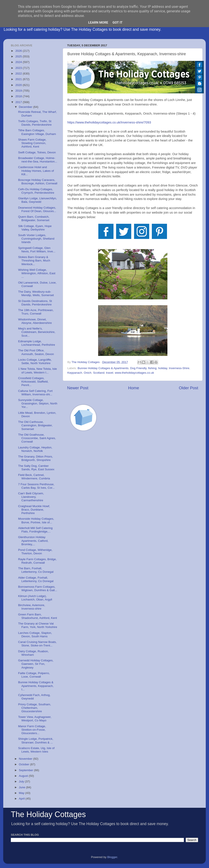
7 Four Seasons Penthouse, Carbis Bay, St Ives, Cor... (36, 486)
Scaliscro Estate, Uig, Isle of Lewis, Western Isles (36, 750)
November (26, 759)
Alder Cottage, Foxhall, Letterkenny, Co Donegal (36, 579)
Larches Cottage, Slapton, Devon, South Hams (35, 635)
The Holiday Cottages (48, 814)
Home (134, 388)
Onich (88, 373)
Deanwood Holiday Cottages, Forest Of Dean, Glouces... (37, 209)
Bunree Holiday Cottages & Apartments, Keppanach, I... (36, 686)
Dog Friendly (138, 368)
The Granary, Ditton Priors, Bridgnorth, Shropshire (36, 458)
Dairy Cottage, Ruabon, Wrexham (33, 653)
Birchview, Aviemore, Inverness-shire (32, 607)
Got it (117, 23)
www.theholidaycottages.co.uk (134, 373)
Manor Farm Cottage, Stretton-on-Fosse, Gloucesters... (32, 730)
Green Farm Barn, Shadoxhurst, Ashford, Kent (38, 616)
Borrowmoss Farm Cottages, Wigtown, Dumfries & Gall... (38, 588)
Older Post (189, 388)
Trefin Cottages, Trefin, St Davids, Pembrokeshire (35, 123)
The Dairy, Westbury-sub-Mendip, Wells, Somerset (36, 293)
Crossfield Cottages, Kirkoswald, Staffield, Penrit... (33, 382)
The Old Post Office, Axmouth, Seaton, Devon (36, 352)
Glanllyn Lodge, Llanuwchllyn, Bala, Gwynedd (38, 200)
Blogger (112, 857)
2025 (19, 56)
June (22, 787)
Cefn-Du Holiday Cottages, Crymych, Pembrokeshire (36, 191)
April (22, 799)
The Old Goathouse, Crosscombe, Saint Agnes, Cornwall (37, 438)
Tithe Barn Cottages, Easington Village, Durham (37, 132)
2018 (19, 96)
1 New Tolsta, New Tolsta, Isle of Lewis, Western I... (38, 371)
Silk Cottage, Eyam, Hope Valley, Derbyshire (35, 228)
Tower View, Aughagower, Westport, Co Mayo (35, 719)
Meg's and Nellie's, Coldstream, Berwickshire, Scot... (37, 332)
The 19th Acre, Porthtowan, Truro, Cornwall (36, 312)
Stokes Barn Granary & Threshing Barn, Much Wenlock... (34, 260)
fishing (152, 368)
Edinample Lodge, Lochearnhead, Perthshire (37, 343)
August (24, 776)
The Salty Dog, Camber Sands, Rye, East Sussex (36, 468)
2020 (19, 85)
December (26, 107)
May (22, 793)
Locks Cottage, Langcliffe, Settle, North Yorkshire (35, 361)
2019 (19, 91)
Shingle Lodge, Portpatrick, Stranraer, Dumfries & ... (36, 741)
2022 (19, 74)
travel (110, 373)
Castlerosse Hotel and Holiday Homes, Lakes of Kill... (36, 171)
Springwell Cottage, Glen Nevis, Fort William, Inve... (37, 250)
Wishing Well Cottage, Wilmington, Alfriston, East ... (37, 273)
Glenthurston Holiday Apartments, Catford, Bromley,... (33, 541)
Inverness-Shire (179, 368)
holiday (163, 368)
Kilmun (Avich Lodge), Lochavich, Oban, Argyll (35, 598)
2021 (19, 79)
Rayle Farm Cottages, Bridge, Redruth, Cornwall (37, 561)
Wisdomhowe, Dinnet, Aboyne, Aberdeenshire (35, 321)
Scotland (99, 373)
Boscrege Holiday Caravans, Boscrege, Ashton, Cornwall (38, 182)
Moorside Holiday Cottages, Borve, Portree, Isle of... (36, 520)
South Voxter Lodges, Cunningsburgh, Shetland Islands (36, 239)
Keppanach (75, 373)
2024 (19, 62)
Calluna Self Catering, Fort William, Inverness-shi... (35, 393)
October (24, 764)
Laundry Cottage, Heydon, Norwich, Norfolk (35, 449)
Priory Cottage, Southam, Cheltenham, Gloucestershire (35, 708)
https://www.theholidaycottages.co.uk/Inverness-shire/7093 (109, 122)
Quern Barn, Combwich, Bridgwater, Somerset (34, 218)
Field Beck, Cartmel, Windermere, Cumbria (34, 477)
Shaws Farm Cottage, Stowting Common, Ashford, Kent (32, 143)
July (22, 781)
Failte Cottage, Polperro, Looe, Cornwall (34, 675)
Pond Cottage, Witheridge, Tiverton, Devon (35, 552)
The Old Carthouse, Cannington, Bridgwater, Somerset (35, 425)
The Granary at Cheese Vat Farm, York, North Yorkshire (38, 625)
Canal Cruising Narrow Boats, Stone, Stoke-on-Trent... (37, 644)
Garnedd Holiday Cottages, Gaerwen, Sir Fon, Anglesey (36, 664)
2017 (19, 102)
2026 (19, 51)
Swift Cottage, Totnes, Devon (37, 152)
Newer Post (78, 388)
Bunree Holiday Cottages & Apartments (103, 368)
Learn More (98, 23)
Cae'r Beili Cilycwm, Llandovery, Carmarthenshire (31, 497)
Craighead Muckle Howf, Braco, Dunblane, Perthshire (34, 510)
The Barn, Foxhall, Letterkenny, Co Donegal (36, 570)
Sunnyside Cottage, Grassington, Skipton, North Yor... (38, 403)
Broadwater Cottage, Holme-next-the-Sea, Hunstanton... (38, 160)
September (26, 770)
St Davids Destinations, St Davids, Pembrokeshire (35, 303)
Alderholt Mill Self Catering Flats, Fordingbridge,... (35, 530)
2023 (19, 68)
